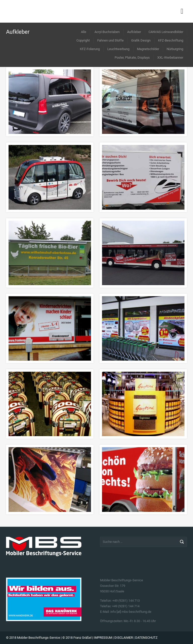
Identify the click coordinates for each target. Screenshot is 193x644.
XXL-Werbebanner (170, 58)
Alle (84, 32)
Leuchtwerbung (118, 49)
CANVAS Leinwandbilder (166, 32)
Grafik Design (141, 40)
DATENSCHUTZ (146, 638)
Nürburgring (175, 49)
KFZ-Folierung (90, 49)
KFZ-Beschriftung (171, 40)
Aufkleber (134, 32)
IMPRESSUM (103, 638)
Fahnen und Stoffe (110, 40)
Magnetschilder (148, 49)
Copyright (83, 40)
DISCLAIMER (124, 638)
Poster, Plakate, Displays (132, 58)
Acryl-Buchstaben (107, 32)
